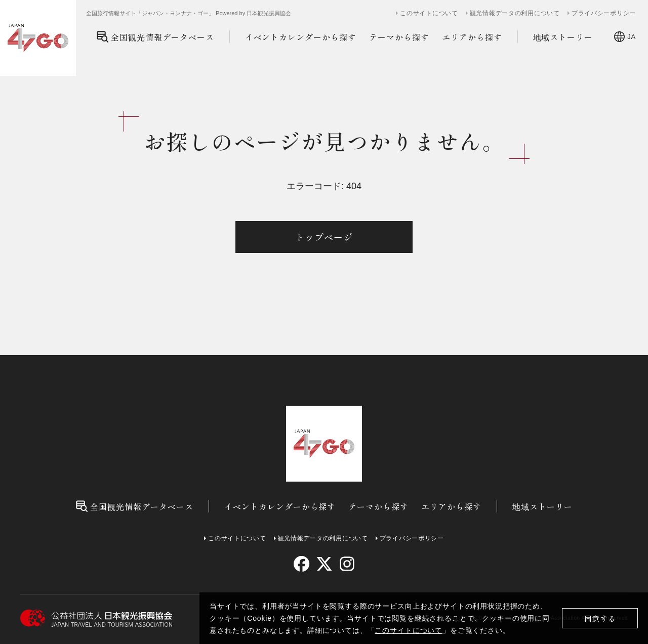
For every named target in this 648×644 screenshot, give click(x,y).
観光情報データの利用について (515, 13)
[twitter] (324, 564)
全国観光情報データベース (155, 37)
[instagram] (347, 564)
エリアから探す (472, 37)
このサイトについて (409, 630)
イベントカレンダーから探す (301, 37)
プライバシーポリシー (604, 13)
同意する (600, 618)
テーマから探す (399, 37)
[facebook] (301, 564)
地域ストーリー (563, 37)
